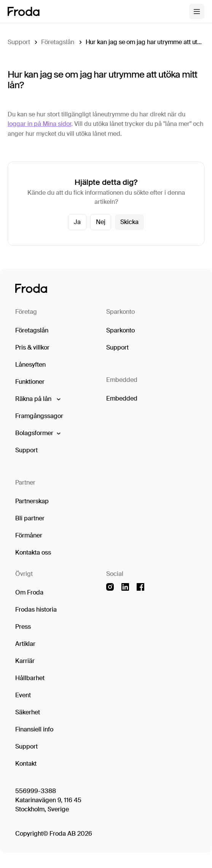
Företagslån (57, 42)
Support (19, 42)
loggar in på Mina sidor (39, 124)
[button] (37, 399)
